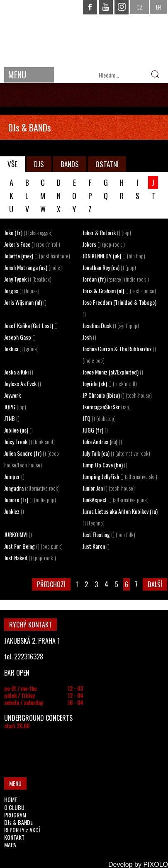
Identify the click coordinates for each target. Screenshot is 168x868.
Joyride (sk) (110, 383)
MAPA (10, 845)
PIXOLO (156, 864)
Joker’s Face (32, 244)
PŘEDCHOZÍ (51, 584)
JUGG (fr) (95, 430)
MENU (17, 75)
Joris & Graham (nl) (119, 291)
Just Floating (109, 534)
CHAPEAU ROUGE (84, 33)
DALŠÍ (155, 584)
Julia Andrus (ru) (102, 441)
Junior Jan (109, 488)
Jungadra (32, 488)
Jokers (104, 244)
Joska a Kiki (19, 372)
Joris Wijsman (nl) (25, 302)
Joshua (21, 349)
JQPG (15, 407)
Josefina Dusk (111, 325)
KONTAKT (14, 837)
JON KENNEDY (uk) (114, 256)
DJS (39, 164)
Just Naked (30, 558)
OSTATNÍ (107, 164)
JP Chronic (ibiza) (117, 395)
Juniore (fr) (30, 500)
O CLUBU (14, 807)
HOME (11, 799)
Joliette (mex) (37, 256)
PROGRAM (15, 815)
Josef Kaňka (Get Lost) (31, 325)
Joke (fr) (28, 232)
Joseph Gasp (20, 337)
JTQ (99, 418)
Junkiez (14, 511)
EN (158, 7)
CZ (140, 7)
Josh (89, 337)
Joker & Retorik (107, 232)
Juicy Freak (29, 441)
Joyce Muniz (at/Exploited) (113, 372)
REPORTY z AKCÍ (22, 830)
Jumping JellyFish (120, 476)
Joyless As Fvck (23, 383)
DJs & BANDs (18, 822)
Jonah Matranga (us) (33, 267)
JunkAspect (116, 500)
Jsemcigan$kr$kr (107, 407)
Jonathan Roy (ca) (109, 267)
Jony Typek (28, 279)
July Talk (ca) (116, 453)
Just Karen (96, 546)
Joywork (12, 395)
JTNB (12, 418)
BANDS (70, 164)
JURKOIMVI (18, 534)
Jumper (14, 476)
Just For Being (33, 546)
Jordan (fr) (116, 279)
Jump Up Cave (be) (105, 465)
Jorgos (22, 291)
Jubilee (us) (18, 430)
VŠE (12, 164)
